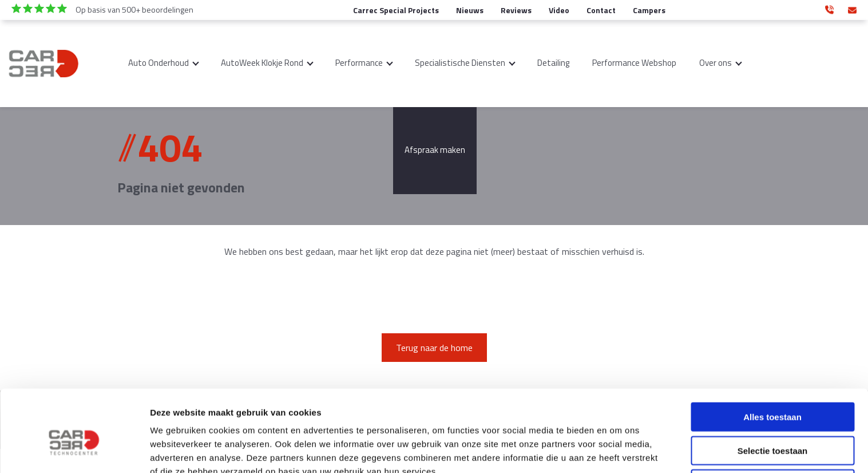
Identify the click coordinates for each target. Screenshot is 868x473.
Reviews (516, 10)
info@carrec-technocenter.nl (852, 8)
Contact (601, 10)
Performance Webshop (634, 63)
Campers (649, 10)
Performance (359, 63)
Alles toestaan (772, 359)
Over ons (716, 63)
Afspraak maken (435, 150)
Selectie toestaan (773, 393)
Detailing (553, 63)
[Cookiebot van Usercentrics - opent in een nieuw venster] (74, 451)
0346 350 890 (829, 8)
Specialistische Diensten (460, 63)
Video (559, 10)
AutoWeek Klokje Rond (262, 63)
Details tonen (618, 450)
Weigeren (772, 426)
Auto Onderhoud (158, 63)
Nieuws (470, 10)
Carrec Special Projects (396, 10)
